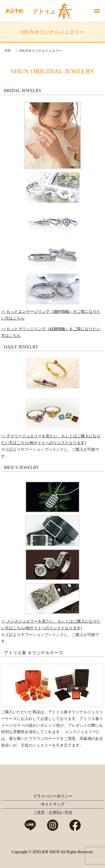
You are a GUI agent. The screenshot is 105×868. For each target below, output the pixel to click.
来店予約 (14, 11)
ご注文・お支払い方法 (53, 812)
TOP (8, 51)
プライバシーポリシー (53, 796)
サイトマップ (53, 804)
